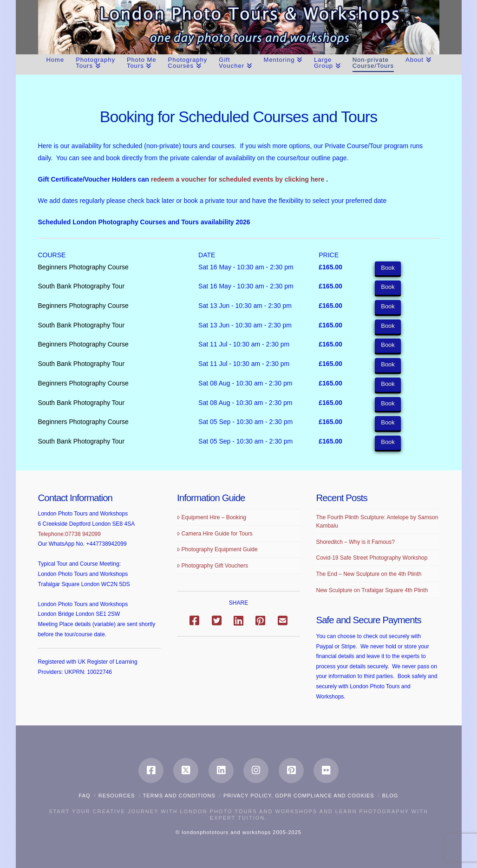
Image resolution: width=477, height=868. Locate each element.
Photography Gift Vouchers (212, 566)
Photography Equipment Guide (217, 549)
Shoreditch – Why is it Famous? (356, 542)
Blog (390, 796)
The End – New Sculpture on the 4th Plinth (369, 574)
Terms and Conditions (179, 796)
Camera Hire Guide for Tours (215, 534)
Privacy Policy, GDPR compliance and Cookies (299, 796)
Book (388, 268)
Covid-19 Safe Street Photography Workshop (372, 558)
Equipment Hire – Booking (212, 517)
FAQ (85, 796)
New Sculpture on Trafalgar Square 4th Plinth (372, 590)
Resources (117, 796)
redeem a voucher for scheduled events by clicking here (238, 179)
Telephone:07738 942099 (69, 534)
